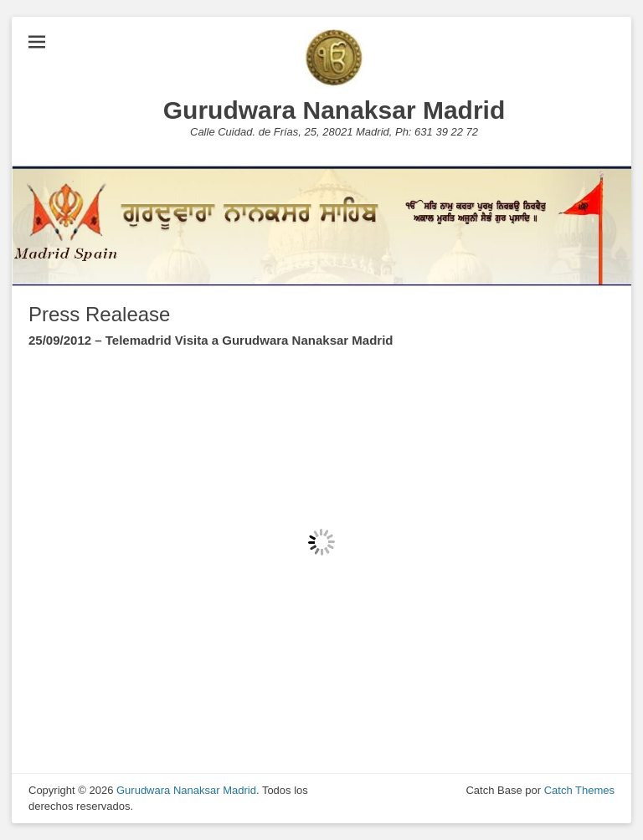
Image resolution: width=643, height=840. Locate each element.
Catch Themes (579, 790)
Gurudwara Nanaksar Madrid (334, 110)
